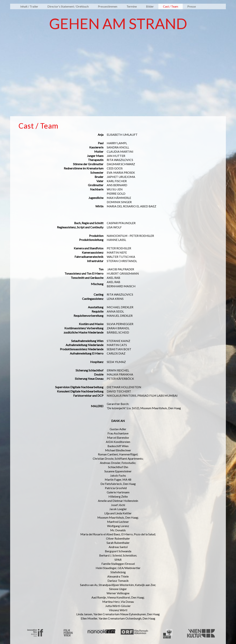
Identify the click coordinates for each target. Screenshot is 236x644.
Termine (132, 6)
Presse (192, 6)
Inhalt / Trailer (29, 6)
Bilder (150, 6)
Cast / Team (171, 6)
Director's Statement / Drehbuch (68, 6)
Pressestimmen (108, 6)
